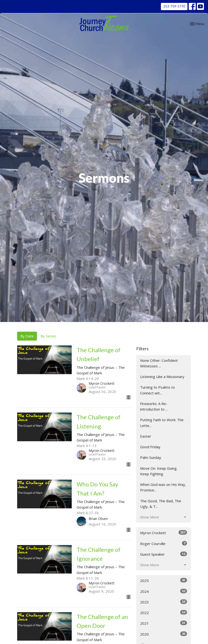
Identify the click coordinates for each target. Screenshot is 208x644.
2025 (164, 580)
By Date (27, 336)
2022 (164, 612)
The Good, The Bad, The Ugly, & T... (161, 504)
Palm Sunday (151, 457)
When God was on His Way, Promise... (163, 487)
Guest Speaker (164, 554)
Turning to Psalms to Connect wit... (158, 390)
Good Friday (150, 447)
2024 (164, 591)
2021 (164, 623)
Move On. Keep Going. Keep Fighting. (159, 471)
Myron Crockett (164, 533)
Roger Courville (164, 543)
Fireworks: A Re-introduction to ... (154, 406)
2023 (164, 602)
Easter (146, 436)
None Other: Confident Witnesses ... (159, 363)
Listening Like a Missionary (162, 377)
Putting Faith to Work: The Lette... (162, 423)
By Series (48, 336)
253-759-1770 (174, 6)
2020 (164, 634)
